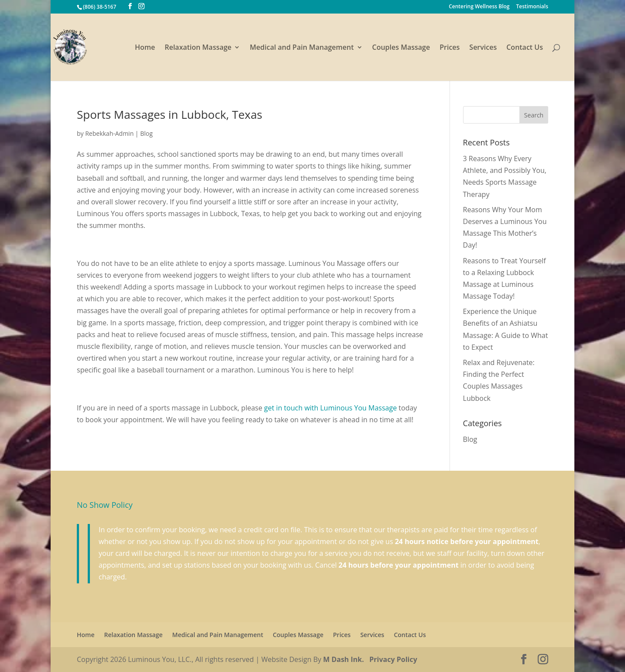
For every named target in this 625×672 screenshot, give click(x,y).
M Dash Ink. (343, 659)
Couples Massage (401, 48)
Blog (146, 133)
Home (145, 48)
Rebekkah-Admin (109, 133)
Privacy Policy (393, 659)
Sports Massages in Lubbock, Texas (170, 114)
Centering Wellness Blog (479, 7)
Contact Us (525, 48)
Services (483, 48)
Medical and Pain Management (302, 48)
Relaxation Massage (198, 48)
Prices (450, 48)
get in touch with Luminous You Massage (330, 408)
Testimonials (532, 7)
